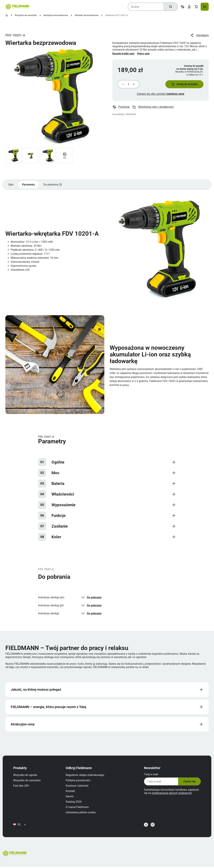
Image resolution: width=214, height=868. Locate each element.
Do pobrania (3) (53, 185)
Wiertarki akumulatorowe (87, 15)
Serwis (70, 797)
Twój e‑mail (151, 775)
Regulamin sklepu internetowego (85, 776)
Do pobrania (91, 598)
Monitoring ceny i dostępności (153, 107)
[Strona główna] (7, 15)
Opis (11, 185)
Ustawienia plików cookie (81, 813)
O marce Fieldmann (77, 808)
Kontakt (70, 792)
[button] (184, 84)
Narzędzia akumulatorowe (56, 15)
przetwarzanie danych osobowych (172, 794)
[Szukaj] (170, 7)
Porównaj (121, 107)
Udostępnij (199, 35)
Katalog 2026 (74, 802)
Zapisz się (189, 782)
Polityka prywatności (78, 781)
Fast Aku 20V (21, 786)
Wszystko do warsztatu (26, 15)
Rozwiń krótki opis (123, 54)
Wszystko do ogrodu (25, 776)
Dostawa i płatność (77, 786)
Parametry (29, 185)
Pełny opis (143, 54)
